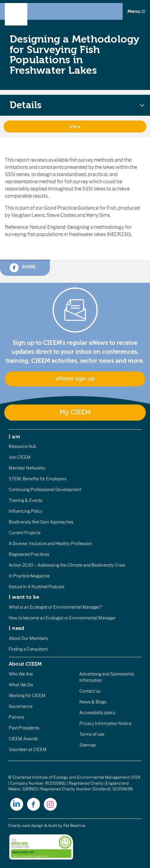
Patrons (16, 717)
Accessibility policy (97, 713)
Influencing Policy (26, 511)
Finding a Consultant (28, 649)
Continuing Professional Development (45, 490)
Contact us (90, 691)
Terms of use (92, 734)
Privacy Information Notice (105, 723)
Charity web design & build (33, 826)
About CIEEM (25, 664)
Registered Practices (29, 554)
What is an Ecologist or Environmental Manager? (55, 607)
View (75, 127)
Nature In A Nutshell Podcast (37, 587)
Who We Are (21, 674)
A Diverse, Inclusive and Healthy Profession (50, 544)
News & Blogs (93, 702)
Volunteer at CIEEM (28, 750)
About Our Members (28, 638)
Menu (136, 11)
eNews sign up (75, 379)
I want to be (24, 597)
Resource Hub (22, 446)
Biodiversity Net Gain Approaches (41, 522)
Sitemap (87, 745)
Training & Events (26, 500)
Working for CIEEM (27, 696)
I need (17, 628)
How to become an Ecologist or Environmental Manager (62, 618)
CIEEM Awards (23, 739)
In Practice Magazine (29, 576)
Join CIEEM (20, 457)
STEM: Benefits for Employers (38, 479)
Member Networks (27, 468)
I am (14, 437)
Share (23, 268)
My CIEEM (75, 412)
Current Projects (25, 533)
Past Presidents (24, 728)
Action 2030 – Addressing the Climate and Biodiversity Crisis (67, 565)
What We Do (21, 685)
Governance (21, 706)
